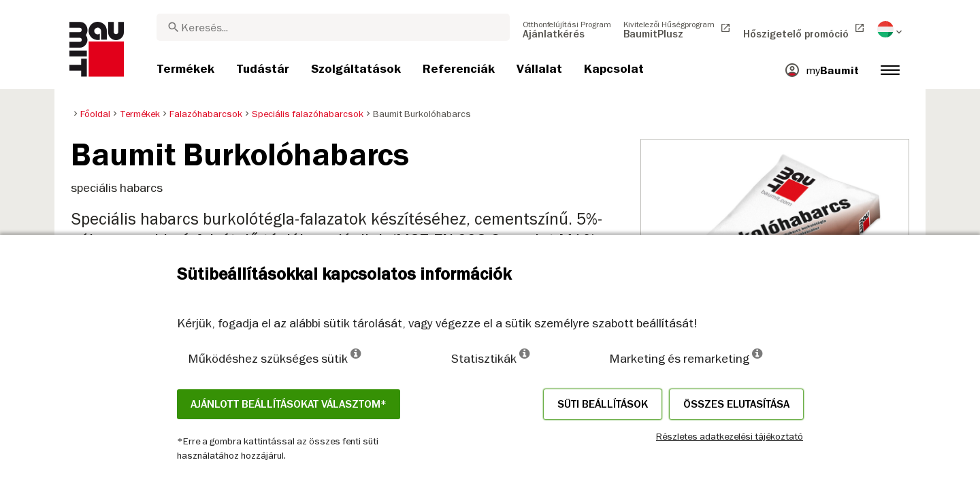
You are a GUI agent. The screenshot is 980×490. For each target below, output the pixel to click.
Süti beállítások (603, 404)
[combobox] (333, 27)
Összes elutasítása (736, 404)
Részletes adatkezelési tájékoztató (730, 436)
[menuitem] (567, 29)
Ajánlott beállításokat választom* (289, 404)
